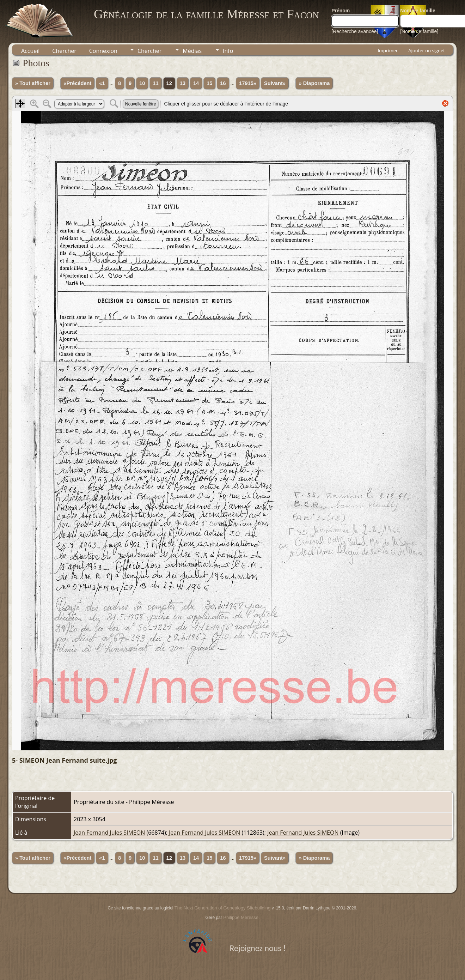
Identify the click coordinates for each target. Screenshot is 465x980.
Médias (192, 51)
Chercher (64, 51)
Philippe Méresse (241, 917)
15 (209, 83)
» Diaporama (314, 83)
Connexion (103, 51)
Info (228, 51)
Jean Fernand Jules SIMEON (109, 833)
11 (155, 83)
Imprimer (388, 50)
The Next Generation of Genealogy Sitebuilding (222, 908)
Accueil (30, 51)
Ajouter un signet (427, 50)
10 (142, 83)
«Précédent (77, 83)
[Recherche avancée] (355, 31)
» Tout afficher (33, 83)
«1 (102, 83)
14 (196, 83)
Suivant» (275, 83)
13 (183, 83)
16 (223, 83)
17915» (248, 83)
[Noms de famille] (419, 31)
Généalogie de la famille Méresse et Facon (206, 14)
